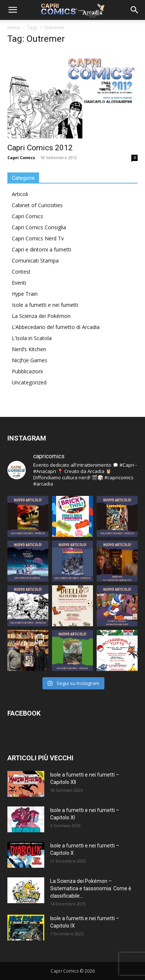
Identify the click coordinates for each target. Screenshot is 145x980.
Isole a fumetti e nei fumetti (45, 305)
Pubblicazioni (27, 371)
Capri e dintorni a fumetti (42, 249)
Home (14, 28)
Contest (21, 272)
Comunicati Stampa (35, 261)
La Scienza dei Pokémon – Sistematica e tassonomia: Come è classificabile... (91, 888)
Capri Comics (21, 157)
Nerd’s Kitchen (29, 349)
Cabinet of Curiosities (37, 205)
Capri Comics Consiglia (39, 227)
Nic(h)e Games (30, 360)
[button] (13, 10)
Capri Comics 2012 (40, 148)
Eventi (19, 283)
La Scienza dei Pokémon (41, 316)
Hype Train (25, 294)
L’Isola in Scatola (32, 338)
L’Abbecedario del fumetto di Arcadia (56, 327)
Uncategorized (29, 382)
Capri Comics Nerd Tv (38, 238)
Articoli (20, 194)
